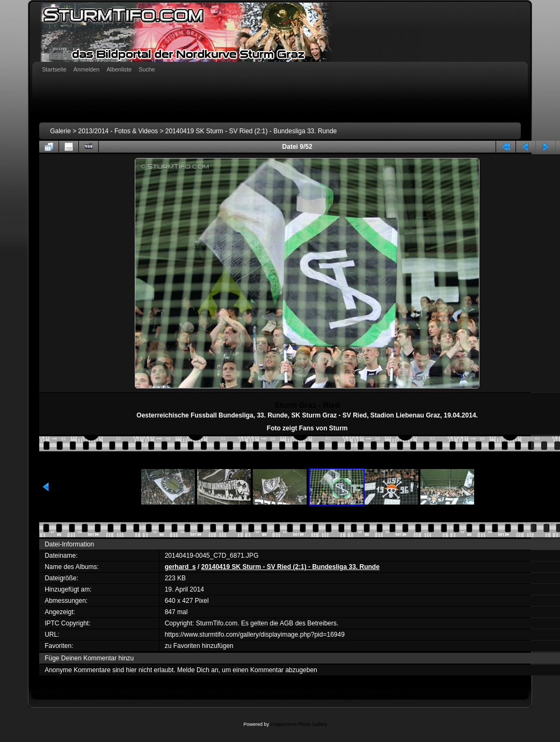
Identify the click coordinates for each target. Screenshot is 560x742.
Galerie (60, 131)
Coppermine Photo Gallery (299, 724)
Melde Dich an (198, 670)
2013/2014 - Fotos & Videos (118, 131)
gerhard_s (180, 567)
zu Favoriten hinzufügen (199, 646)
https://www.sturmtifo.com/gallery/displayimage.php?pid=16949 (255, 635)
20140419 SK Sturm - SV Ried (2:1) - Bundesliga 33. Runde (251, 131)
